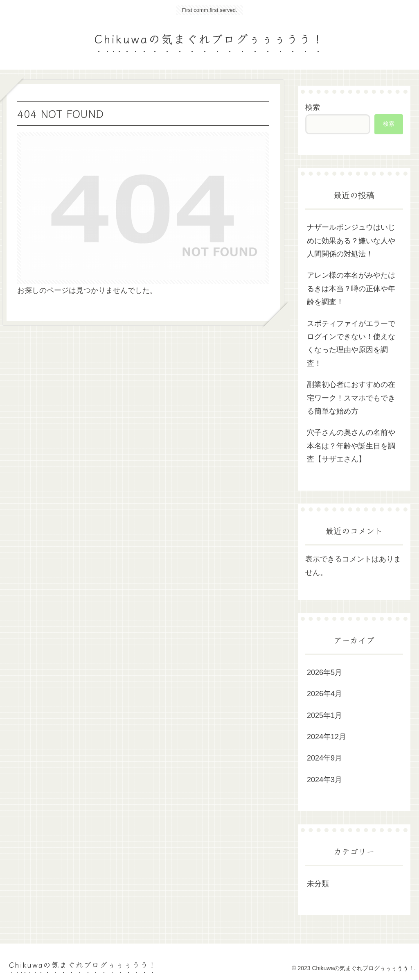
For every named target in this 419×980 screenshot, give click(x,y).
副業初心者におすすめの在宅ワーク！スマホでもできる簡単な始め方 (351, 398)
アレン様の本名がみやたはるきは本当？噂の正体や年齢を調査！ (351, 289)
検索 (313, 107)
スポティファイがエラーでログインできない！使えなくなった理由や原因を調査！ (351, 343)
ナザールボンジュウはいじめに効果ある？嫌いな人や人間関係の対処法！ (351, 241)
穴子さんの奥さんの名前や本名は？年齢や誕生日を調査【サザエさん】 (351, 446)
